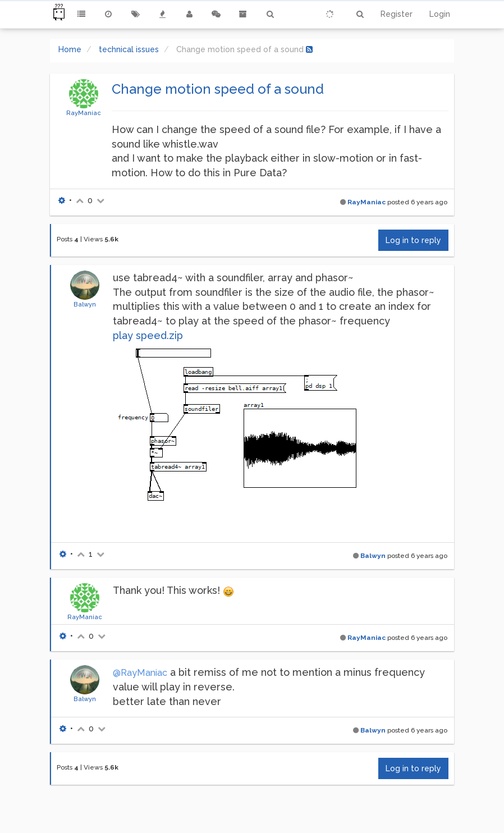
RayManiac (84, 113)
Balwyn (85, 304)
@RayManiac (140, 673)
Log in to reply (413, 240)
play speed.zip (148, 335)
